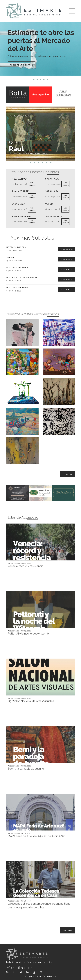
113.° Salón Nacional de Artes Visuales (31, 712)
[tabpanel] (40, 49)
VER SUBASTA (32, 184)
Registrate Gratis (21, 65)
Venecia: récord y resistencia (25, 577)
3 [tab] (40, 79)
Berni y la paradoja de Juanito (26, 780)
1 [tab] (34, 79)
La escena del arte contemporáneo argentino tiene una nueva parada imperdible (39, 917)
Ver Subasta (66, 249)
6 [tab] (51, 163)
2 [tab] (37, 79)
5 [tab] (47, 79)
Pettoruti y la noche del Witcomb (28, 645)
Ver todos (67, 474)
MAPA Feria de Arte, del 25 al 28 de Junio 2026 (36, 847)
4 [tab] (44, 79)
